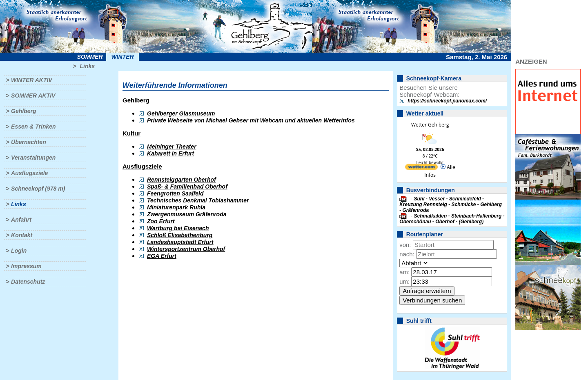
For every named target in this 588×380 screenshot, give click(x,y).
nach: (407, 254)
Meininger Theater (172, 147)
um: (404, 281)
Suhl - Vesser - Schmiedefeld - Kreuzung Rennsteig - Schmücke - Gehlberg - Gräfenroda (451, 204)
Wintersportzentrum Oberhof (186, 249)
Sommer (90, 57)
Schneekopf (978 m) (38, 189)
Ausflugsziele (29, 173)
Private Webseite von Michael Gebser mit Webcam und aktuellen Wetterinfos (251, 120)
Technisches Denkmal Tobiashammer (198, 200)
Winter (122, 57)
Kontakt (22, 235)
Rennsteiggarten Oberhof (182, 180)
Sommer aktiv (33, 96)
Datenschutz (28, 282)
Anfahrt (21, 220)
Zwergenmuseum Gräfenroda (187, 214)
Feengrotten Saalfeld (175, 193)
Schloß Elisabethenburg (180, 235)
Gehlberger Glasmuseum (181, 113)
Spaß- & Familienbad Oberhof (187, 187)
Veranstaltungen (33, 158)
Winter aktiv (32, 80)
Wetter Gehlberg (430, 125)
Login (19, 251)
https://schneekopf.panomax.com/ (447, 101)
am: (404, 272)
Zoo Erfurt (161, 221)
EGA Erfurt (162, 256)
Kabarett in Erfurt (170, 153)
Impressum (26, 266)
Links (87, 66)
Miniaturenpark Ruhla (176, 207)
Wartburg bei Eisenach (178, 228)
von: (405, 245)
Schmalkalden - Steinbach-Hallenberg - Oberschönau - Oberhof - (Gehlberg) (452, 219)
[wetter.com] (421, 168)
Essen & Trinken (33, 127)
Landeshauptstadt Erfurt (180, 242)
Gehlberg (23, 111)
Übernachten (29, 142)
